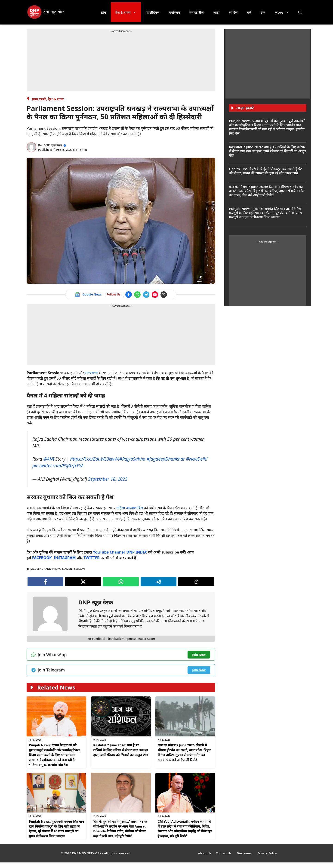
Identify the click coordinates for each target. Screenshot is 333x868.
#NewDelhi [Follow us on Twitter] (197, 459)
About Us (205, 853)
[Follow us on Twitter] (164, 295)
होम (104, 12)
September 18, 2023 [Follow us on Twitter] (108, 479)
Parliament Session (71, 569)
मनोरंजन (174, 12)
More (284, 12)
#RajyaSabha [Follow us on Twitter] (132, 459)
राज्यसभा (91, 373)
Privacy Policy (267, 853)
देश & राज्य (128, 12)
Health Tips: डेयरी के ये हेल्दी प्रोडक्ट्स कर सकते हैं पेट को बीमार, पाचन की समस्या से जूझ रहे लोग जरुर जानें (265, 171)
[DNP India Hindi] (46, 12)
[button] (300, 12)
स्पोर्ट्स (233, 12)
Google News (92, 294)
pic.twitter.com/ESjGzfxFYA (58, 466)
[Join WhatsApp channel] (137, 295)
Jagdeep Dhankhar (43, 569)
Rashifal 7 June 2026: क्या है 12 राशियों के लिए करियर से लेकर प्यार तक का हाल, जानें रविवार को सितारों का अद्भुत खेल (121, 750)
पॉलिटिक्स (153, 12)
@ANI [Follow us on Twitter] (49, 459)
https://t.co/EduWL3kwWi (95, 459)
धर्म (249, 12)
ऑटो (216, 12)
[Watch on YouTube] (155, 295)
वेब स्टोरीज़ (197, 12)
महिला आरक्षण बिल (129, 508)
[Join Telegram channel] (146, 295)
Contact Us (224, 853)
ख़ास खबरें (39, 99)
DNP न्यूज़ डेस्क (53, 145)
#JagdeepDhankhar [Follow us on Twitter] (166, 459)
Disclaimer (245, 853)
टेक (263, 12)
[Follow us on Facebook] (129, 295)
